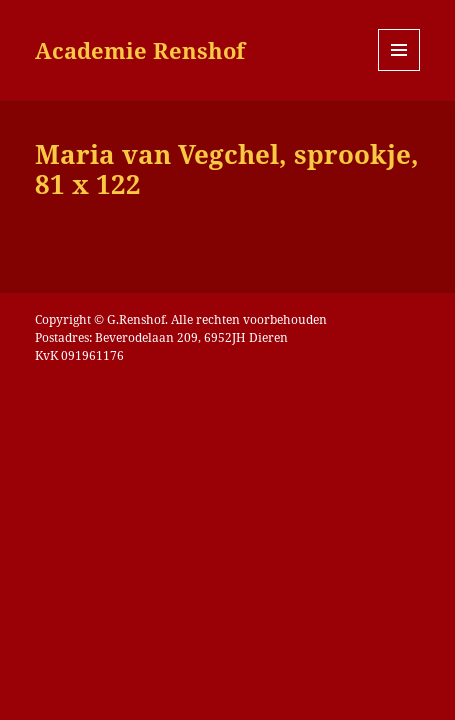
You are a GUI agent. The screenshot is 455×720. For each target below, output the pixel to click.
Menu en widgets (399, 70)
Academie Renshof (140, 50)
